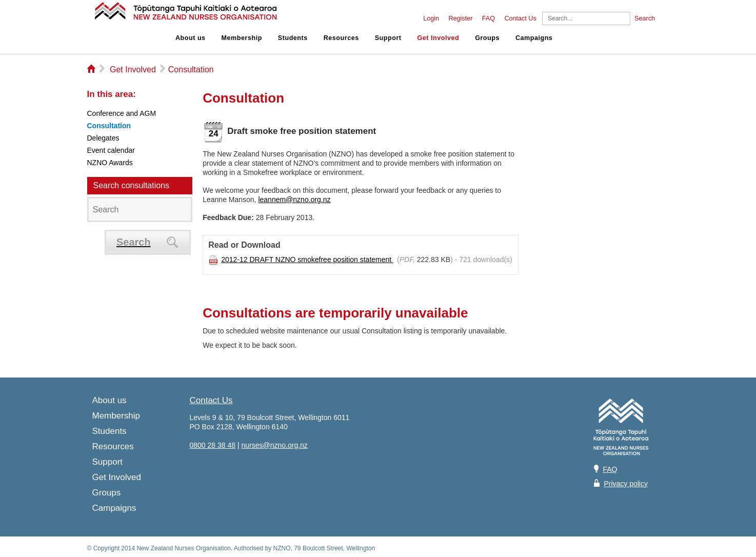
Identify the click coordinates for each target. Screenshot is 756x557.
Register (460, 18)
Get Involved (439, 38)
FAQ (489, 18)
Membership (242, 38)
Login (431, 18)
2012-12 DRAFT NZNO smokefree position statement (307, 260)
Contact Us (520, 18)
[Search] (586, 18)
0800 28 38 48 (213, 445)
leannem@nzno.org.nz (294, 200)
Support (388, 38)
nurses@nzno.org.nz (274, 445)
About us (191, 38)
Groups (487, 38)
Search (645, 18)
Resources (341, 38)
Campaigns (534, 38)
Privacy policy (626, 484)
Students (293, 38)
